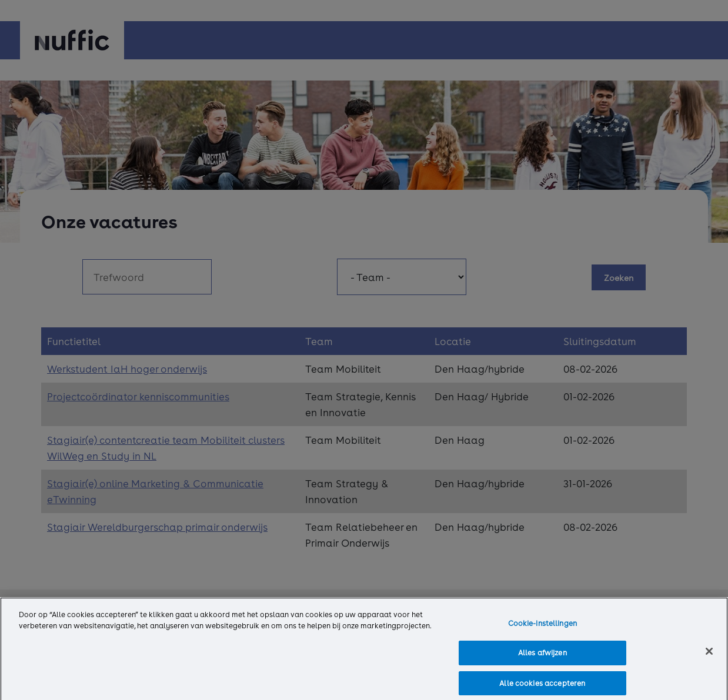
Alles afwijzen (542, 656)
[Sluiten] (709, 654)
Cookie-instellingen (542, 626)
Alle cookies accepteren (542, 686)
